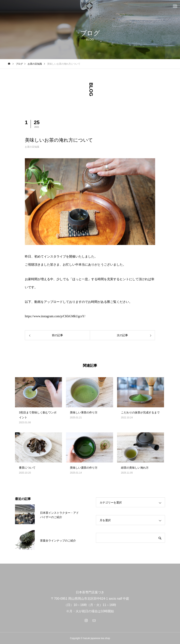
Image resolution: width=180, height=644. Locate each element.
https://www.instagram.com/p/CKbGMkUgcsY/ (55, 316)
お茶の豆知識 (32, 147)
